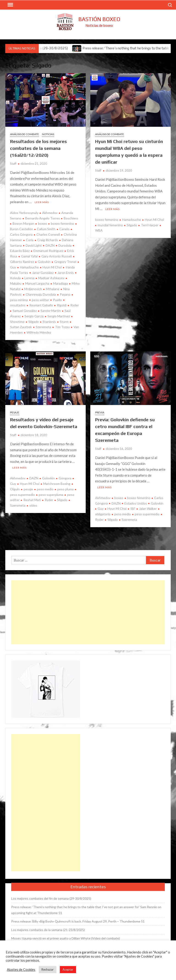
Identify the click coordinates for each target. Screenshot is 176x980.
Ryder (75, 305)
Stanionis (49, 322)
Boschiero (71, 218)
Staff (13, 164)
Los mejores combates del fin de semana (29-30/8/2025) (51, 898)
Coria (30, 240)
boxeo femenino (62, 223)
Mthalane (53, 289)
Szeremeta (43, 327)
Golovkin (44, 262)
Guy (101, 509)
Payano (65, 294)
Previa (100, 412)
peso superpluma (51, 495)
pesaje (28, 489)
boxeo (43, 223)
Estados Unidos (136, 503)
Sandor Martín (51, 311)
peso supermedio (147, 514)
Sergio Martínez (59, 316)
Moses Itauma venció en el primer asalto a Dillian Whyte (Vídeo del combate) (66, 938)
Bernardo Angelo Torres (43, 218)
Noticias (48, 134)
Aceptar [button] (68, 969)
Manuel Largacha (37, 283)
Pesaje (15, 412)
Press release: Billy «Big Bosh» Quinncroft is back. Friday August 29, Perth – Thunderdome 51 (78, 921)
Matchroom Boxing (57, 484)
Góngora (65, 478)
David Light (34, 245)
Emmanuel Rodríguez (48, 251)
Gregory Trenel (65, 262)
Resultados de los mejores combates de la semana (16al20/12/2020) (38, 148)
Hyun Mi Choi (52, 267)
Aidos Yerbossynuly (24, 213)
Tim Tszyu (62, 327)
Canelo (64, 229)
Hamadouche (29, 267)
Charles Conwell (48, 234)
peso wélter (40, 300)
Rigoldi (62, 305)
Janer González (43, 273)
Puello (57, 300)
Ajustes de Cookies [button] (21, 970)
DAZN (50, 245)
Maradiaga (60, 283)
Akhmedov (50, 213)
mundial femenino (110, 225)
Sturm (64, 322)
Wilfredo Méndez (39, 332)
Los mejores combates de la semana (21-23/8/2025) (48, 930)
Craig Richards (48, 240)
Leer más (42, 202)
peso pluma (65, 489)
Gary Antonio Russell (57, 256)
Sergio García (34, 316)
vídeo (33, 505)
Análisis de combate (25, 134)
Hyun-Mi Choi (30, 484)
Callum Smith (46, 229)
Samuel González (25, 311)
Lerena (29, 278)
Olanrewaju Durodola (41, 294)
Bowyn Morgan (23, 223)
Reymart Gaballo (41, 305)
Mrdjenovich (33, 289)
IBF (133, 509)
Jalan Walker (148, 509)
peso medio (45, 489)
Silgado (34, 322)
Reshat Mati (32, 500)
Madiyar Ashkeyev (51, 278)
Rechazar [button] (48, 969)
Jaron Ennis (66, 273)
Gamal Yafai (29, 256)
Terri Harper (150, 225)
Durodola (65, 245)
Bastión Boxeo (99, 19)
